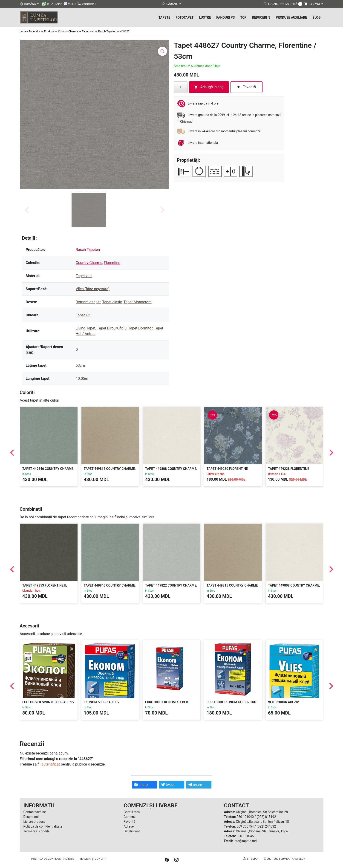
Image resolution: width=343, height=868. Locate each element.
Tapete (164, 17)
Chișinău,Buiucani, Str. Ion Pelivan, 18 (262, 822)
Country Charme (89, 263)
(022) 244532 (266, 826)
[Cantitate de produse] (181, 87)
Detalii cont (132, 831)
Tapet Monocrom (138, 302)
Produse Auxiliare (291, 17)
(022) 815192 (266, 817)
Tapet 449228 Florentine (289, 469)
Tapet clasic (112, 302)
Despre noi (31, 817)
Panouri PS (225, 17)
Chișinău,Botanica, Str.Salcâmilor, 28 (262, 812)
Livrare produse (35, 822)
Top (243, 17)
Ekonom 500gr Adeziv (102, 702)
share (141, 785)
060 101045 (245, 836)
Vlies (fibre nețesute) (93, 289)
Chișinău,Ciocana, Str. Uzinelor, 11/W (262, 831)
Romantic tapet (88, 302)
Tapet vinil (84, 276)
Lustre (205, 17)
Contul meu (132, 812)
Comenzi (130, 817)
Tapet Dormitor (140, 328)
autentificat (51, 764)
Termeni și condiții (37, 831)
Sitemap (251, 859)
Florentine (112, 263)
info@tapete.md (245, 841)
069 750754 (245, 826)
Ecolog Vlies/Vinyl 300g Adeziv (48, 702)
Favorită (130, 822)
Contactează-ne (35, 812)
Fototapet (185, 17)
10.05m (82, 379)
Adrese (129, 826)
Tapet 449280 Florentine (227, 469)
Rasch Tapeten (88, 250)
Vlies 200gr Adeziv (283, 702)
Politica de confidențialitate (43, 826)
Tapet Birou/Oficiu (112, 328)
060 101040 (245, 817)
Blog (316, 17)
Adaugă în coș (209, 87)
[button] (89, 210)
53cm (80, 365)
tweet (168, 785)
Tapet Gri (83, 315)
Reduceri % (261, 17)
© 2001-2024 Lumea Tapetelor (284, 859)
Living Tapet (86, 328)
